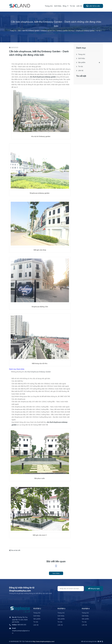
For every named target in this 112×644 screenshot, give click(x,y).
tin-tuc (99, 31)
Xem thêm (56, 573)
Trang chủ (82, 54)
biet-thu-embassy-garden (31, 31)
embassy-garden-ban (48, 31)
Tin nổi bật (81, 76)
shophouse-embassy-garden (85, 31)
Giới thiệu (82, 58)
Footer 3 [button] (61, 609)
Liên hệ (81, 70)
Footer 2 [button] (37, 609)
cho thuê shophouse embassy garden (43, 77)
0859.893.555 (19, 625)
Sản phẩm (82, 62)
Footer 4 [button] (86, 609)
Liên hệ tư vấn (94, 6)
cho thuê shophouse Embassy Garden (38, 372)
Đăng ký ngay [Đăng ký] (94, 589)
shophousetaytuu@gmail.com (21, 631)
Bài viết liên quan (56, 561)
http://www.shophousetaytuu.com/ (44, 641)
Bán (19, 31)
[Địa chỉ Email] (71, 589)
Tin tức (81, 66)
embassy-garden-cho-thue (66, 31)
